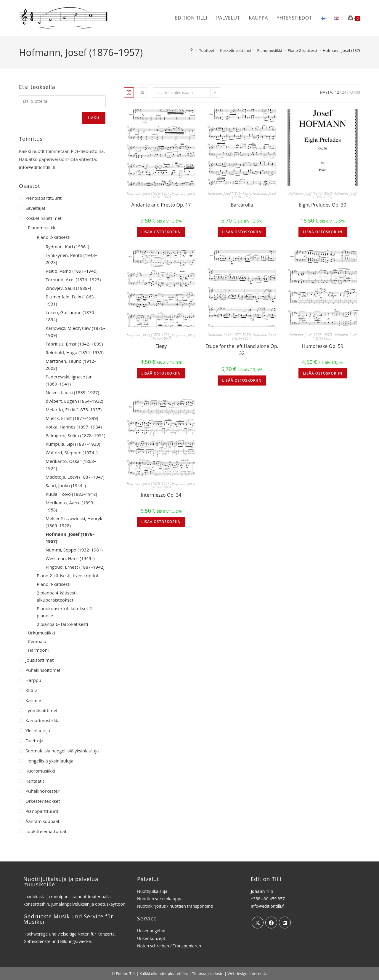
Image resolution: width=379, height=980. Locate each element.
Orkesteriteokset (43, 801)
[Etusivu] (191, 50)
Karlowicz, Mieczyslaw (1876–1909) (76, 332)
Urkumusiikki (41, 633)
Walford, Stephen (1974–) (72, 453)
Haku (94, 118)
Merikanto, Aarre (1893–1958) (70, 506)
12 (337, 92)
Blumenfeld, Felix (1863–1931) (71, 300)
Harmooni (38, 650)
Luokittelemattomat (46, 831)
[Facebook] (271, 923)
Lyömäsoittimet (42, 710)
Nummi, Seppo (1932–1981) (74, 550)
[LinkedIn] (285, 923)
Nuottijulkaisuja (152, 891)
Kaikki (355, 92)
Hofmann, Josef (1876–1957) (348, 50)
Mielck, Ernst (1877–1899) (72, 418)
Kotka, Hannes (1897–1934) (74, 427)
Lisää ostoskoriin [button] (161, 232)
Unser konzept (151, 938)
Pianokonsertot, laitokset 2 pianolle (64, 612)
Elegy (161, 346)
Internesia (258, 973)
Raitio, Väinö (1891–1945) (72, 271)
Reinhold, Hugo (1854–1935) (75, 352)
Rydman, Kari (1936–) (67, 247)
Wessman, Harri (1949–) (70, 558)
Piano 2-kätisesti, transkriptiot (68, 575)
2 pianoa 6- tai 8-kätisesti (62, 624)
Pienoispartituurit (44, 198)
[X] (258, 923)
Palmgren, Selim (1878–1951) (76, 435)
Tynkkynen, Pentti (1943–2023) (71, 259)
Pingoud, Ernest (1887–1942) (75, 567)
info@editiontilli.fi (37, 167)
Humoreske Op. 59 (323, 346)
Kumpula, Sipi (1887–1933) (73, 444)
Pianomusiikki (42, 228)
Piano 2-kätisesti (54, 237)
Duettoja (34, 741)
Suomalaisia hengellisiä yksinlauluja (62, 751)
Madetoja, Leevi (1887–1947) (75, 477)
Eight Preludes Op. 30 (323, 205)
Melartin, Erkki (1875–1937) (74, 410)
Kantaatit (35, 781)
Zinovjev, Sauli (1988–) (68, 288)
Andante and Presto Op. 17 (161, 205)
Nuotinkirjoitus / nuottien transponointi (175, 906)
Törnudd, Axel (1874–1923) (73, 279)
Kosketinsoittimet (44, 218)
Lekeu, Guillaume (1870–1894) (71, 316)
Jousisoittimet (40, 660)
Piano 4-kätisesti (54, 584)
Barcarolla (242, 205)
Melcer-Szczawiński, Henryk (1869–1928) (74, 522)
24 (344, 92)
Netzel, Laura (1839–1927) (72, 392)
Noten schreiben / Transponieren (169, 946)
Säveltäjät (35, 208)
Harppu (33, 680)
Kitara (32, 690)
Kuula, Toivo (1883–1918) (71, 494)
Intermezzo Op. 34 (161, 495)
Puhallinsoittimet (43, 670)
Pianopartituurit (42, 811)
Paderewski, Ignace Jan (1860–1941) (69, 380)
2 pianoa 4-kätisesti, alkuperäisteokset (57, 596)
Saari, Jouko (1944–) (66, 485)
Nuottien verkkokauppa (160, 899)
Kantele (33, 700)
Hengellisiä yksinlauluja (49, 761)
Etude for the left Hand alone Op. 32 (242, 350)
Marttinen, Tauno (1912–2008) (71, 364)
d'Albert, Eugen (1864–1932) (74, 401)
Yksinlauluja (38, 730)
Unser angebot (151, 931)
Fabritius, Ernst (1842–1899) (74, 344)
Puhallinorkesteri (43, 791)
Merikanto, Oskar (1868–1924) (71, 465)
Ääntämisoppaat (42, 821)
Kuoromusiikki (40, 771)
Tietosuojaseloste (208, 973)
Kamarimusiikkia (42, 720)
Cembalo (37, 641)
